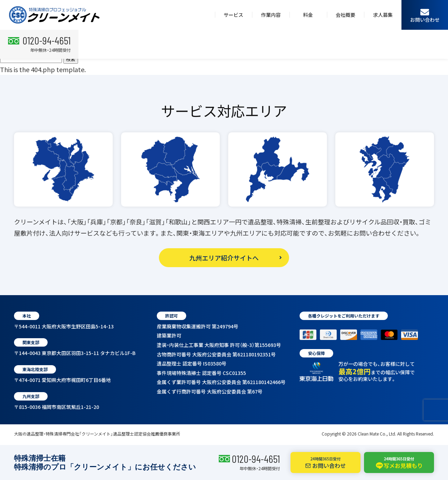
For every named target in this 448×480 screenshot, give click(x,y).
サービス (233, 15)
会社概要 (345, 15)
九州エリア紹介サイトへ (224, 258)
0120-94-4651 (256, 459)
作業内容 (271, 15)
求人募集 (383, 15)
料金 (308, 15)
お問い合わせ (425, 15)
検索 (71, 59)
